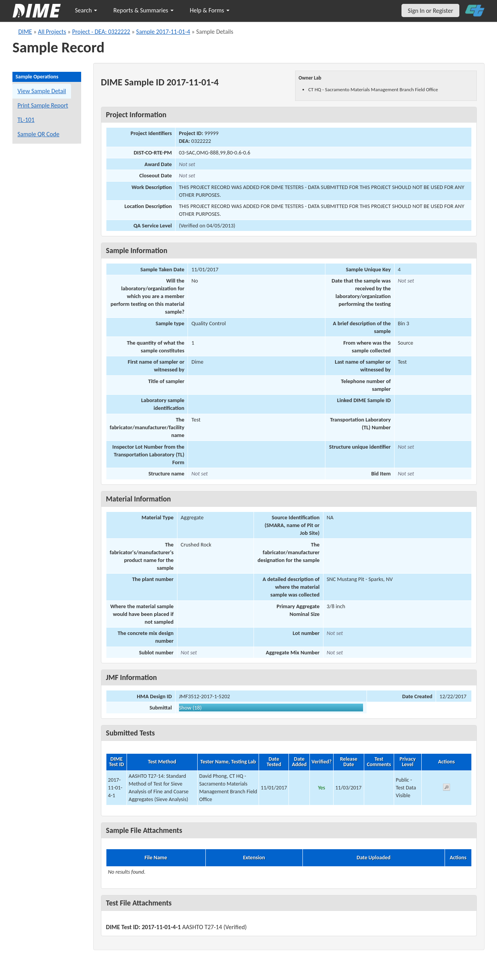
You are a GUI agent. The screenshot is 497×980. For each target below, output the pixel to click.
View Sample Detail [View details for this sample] (42, 91)
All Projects (52, 32)
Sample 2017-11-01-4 (163, 32)
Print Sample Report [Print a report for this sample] (43, 105)
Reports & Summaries (143, 10)
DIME (25, 32)
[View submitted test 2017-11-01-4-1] (447, 788)
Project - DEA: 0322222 (101, 32)
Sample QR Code (38, 134)
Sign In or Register (430, 11)
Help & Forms (210, 10)
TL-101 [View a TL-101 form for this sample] (26, 120)
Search (86, 10)
